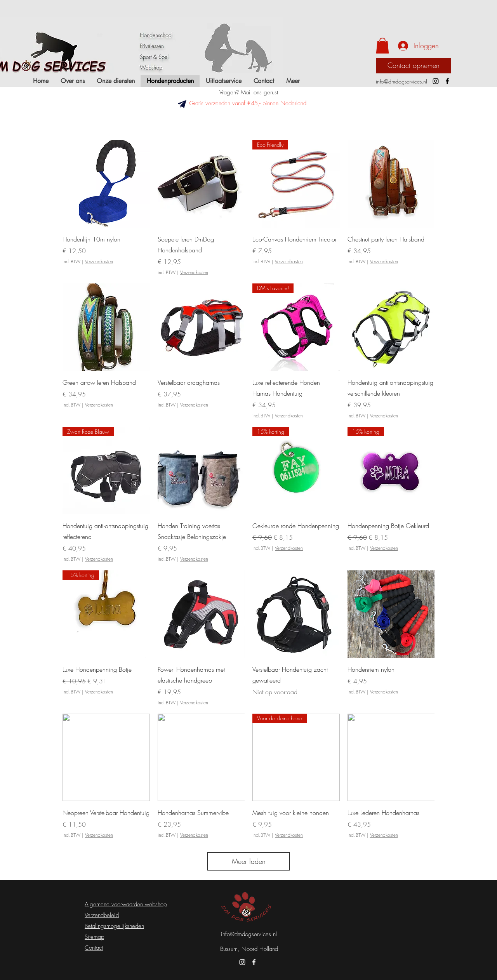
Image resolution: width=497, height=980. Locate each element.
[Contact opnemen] (414, 66)
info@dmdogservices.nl (401, 81)
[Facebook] (447, 81)
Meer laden (249, 861)
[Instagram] (436, 81)
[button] (382, 46)
